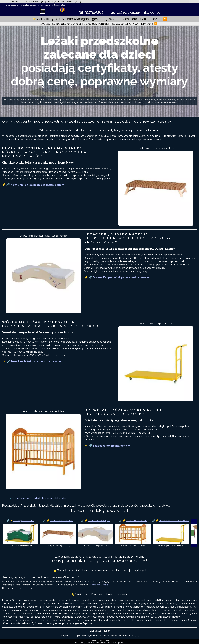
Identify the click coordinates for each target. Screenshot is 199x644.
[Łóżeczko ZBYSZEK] (133, 534)
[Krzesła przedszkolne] (95, 533)
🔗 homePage (17, 498)
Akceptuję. (119, 643)
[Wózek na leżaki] (171, 534)
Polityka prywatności (100, 641)
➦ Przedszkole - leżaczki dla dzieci (47, 498)
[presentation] (193, 533)
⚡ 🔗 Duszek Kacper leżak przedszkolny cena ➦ (117, 277)
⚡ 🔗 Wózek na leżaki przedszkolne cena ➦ (32, 361)
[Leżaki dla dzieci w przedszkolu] (21, 534)
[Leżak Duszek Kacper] (95, 534)
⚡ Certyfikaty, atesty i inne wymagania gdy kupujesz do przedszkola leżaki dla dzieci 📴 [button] (99, 19)
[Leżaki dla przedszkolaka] (21, 533)
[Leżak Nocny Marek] (58, 533)
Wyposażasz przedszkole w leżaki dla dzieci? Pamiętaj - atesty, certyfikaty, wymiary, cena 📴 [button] (98, 24)
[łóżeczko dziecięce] (133, 533)
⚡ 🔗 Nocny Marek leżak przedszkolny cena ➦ (33, 185)
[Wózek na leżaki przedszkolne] (171, 533)
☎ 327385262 (91, 12)
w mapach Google (99, 585)
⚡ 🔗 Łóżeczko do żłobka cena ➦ (107, 446)
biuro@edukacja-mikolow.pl (135, 12)
